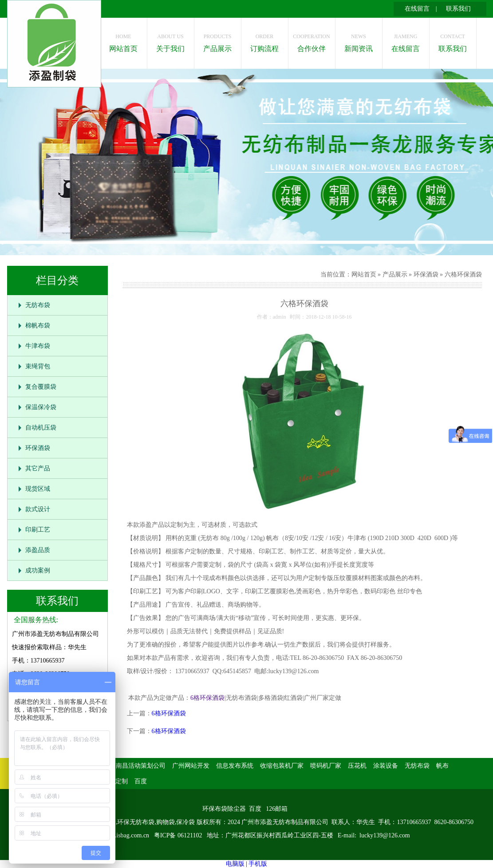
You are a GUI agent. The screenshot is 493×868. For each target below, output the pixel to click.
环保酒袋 (38, 448)
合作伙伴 (312, 41)
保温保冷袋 (41, 407)
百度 (141, 781)
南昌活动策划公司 (141, 766)
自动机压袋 (41, 428)
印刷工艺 (38, 530)
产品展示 (218, 41)
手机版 (258, 864)
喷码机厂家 (326, 766)
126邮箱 (277, 809)
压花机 (357, 766)
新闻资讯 (359, 41)
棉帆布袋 (38, 325)
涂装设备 (386, 766)
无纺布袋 (38, 305)
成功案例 (38, 570)
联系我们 (458, 9)
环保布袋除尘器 (224, 809)
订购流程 (265, 41)
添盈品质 (38, 550)
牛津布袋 (38, 346)
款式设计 (38, 509)
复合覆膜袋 (41, 387)
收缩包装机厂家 (282, 766)
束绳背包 (38, 366)
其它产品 (38, 468)
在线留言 (417, 9)
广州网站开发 (191, 766)
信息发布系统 (235, 766)
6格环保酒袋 (207, 698)
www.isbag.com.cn (125, 835)
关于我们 (171, 41)
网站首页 (124, 41)
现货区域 (38, 489)
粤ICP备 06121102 (179, 835)
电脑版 (235, 864)
